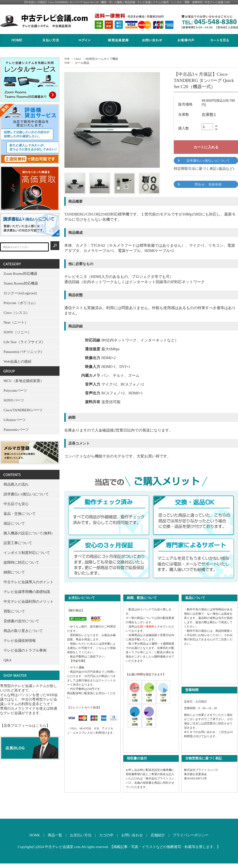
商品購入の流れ (16, 484)
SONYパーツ (14, 400)
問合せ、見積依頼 (208, 184)
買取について (14, 611)
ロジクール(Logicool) (20, 293)
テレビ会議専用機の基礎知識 (27, 592)
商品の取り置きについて (23, 631)
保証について (14, 523)
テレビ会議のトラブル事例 (25, 650)
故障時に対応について (21, 562)
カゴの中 (106, 835)
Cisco (77, 59)
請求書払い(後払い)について (208, 161)
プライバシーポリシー (191, 835)
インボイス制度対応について (27, 553)
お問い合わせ (132, 835)
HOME (35, 835)
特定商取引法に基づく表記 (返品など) (204, 169)
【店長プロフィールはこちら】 (25, 726)
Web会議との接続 (17, 361)
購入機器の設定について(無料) (28, 533)
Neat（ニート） (16, 322)
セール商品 (82, 63)
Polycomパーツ (15, 391)
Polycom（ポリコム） (21, 303)
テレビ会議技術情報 (20, 641)
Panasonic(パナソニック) (23, 352)
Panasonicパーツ (16, 430)
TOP (67, 59)
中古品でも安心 (16, 504)
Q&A (7, 660)
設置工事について (18, 543)
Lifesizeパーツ (15, 420)
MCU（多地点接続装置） (24, 381)
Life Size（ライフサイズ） (24, 342)
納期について (14, 572)
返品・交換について (20, 514)
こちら (100, 648)
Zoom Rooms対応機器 (20, 274)
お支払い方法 (81, 835)
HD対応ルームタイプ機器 (102, 59)
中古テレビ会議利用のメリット (29, 602)
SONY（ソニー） (17, 332)
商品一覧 (55, 835)
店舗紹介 (158, 835)
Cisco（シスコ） (17, 313)
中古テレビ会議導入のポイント (29, 582)
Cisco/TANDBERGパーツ (23, 410)
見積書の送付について (21, 621)
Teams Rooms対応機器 (21, 283)
